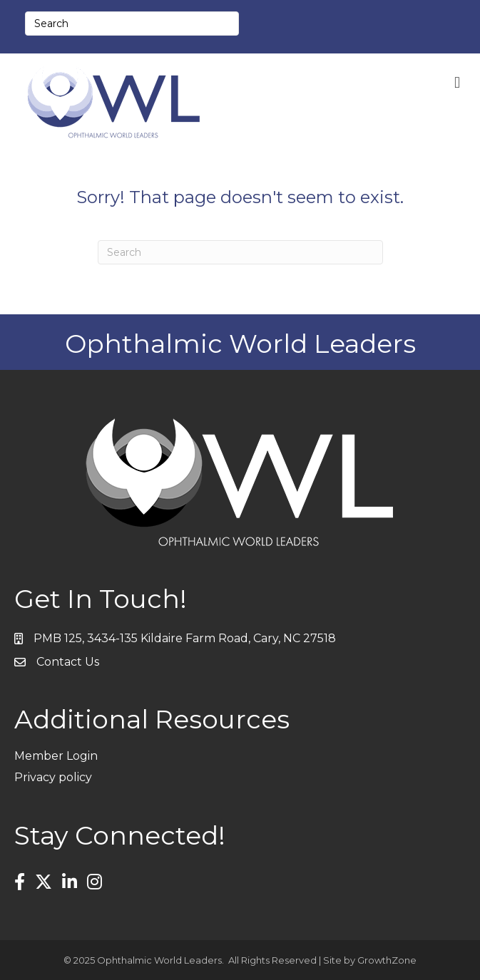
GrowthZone (387, 960)
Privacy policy (53, 777)
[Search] (240, 252)
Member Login (56, 756)
